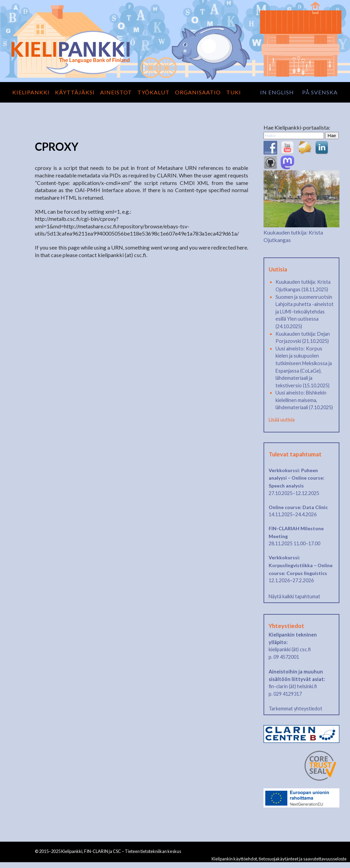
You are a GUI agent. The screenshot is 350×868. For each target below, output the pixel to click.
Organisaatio (198, 92)
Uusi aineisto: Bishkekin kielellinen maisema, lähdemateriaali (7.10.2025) (304, 400)
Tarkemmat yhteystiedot (295, 709)
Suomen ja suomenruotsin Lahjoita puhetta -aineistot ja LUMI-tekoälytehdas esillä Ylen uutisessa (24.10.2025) (305, 312)
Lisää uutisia (282, 420)
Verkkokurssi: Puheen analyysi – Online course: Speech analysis (297, 478)
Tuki (234, 92)
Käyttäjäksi (75, 92)
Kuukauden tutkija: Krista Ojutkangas (302, 232)
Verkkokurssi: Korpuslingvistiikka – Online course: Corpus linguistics (301, 565)
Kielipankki (31, 92)
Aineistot (116, 92)
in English (277, 92)
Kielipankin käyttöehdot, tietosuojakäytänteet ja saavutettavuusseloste (279, 859)
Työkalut (153, 92)
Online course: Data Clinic (298, 507)
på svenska (320, 92)
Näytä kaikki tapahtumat (294, 596)
